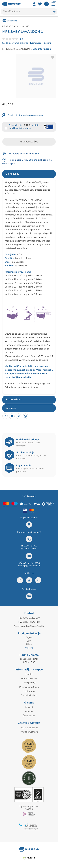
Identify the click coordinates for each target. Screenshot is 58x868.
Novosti (29, 707)
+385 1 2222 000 (31, 618)
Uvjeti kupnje (29, 691)
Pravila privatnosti (29, 732)
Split (29, 641)
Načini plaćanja (29, 683)
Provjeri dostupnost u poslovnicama (25, 115)
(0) (22, 39)
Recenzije (11, 408)
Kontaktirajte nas (29, 678)
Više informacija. (42, 49)
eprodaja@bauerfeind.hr (29, 566)
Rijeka (29, 644)
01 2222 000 (31, 549)
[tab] (29, 174)
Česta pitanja (29, 716)
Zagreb (29, 637)
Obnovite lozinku (29, 695)
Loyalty (29, 674)
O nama (29, 712)
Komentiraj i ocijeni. (41, 43)
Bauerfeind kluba (22, 128)
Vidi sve (29, 648)
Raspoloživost (13, 400)
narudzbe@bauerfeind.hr (18, 377)
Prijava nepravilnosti (29, 687)
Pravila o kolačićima (29, 728)
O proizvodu (12, 174)
